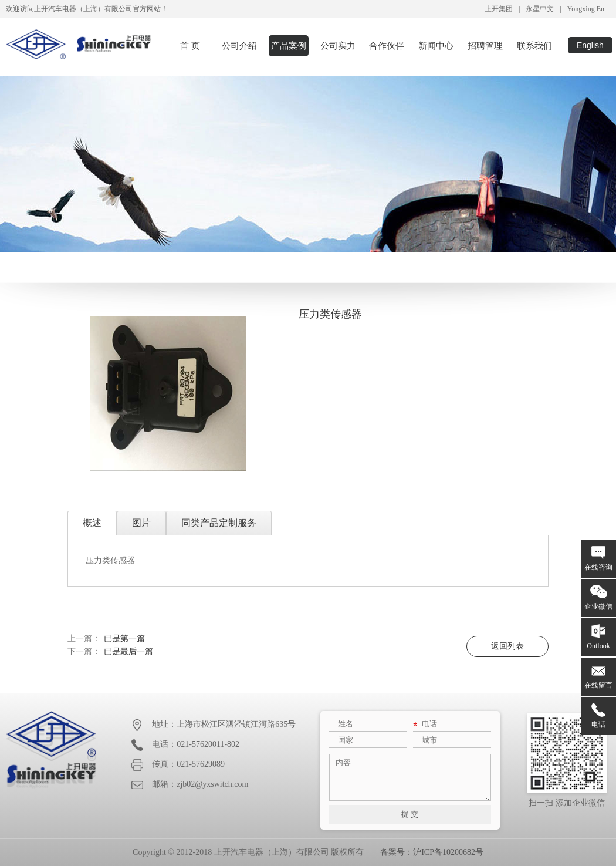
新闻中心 (436, 46)
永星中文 (540, 9)
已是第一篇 (124, 638)
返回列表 (507, 646)
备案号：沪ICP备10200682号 (432, 852)
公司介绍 (239, 46)
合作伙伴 (387, 46)
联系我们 (534, 46)
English (590, 45)
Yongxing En (586, 9)
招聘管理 (485, 46)
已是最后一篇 (128, 651)
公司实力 (338, 46)
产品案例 (289, 46)
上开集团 (499, 9)
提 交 (410, 814)
